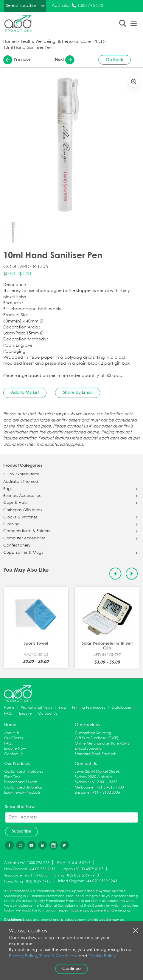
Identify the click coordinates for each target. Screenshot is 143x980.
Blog (62, 708)
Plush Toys (12, 777)
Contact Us (48, 714)
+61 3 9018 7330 (110, 787)
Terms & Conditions (58, 956)
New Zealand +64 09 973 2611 (30, 869)
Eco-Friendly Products (22, 793)
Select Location (22, 6)
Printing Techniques (89, 708)
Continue (71, 969)
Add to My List (25, 392)
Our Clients (14, 738)
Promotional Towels (21, 782)
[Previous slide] (115, 574)
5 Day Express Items (21, 474)
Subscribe (22, 831)
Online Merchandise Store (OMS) (103, 744)
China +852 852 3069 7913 (76, 875)
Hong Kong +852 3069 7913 (27, 881)
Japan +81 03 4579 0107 (83, 869)
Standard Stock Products (96, 754)
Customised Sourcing (93, 733)
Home (9, 42)
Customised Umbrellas (23, 787)
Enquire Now (15, 749)
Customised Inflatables (24, 772)
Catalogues (122, 708)
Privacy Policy (23, 956)
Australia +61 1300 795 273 (27, 863)
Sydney (81, 782)
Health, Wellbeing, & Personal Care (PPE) (61, 42)
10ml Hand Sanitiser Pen (28, 48)
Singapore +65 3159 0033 (26, 875)
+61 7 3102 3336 (106, 793)
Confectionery (17, 546)
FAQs (8, 714)
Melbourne (84, 787)
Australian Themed (21, 482)
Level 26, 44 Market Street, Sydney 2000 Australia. (97, 774)
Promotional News (36, 708)
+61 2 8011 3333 (104, 782)
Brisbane (82, 793)
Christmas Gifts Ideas (23, 510)
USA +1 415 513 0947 (73, 863)
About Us (12, 733)
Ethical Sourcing (88, 749)
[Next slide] (132, 574)
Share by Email (78, 392)
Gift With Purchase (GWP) (97, 738)
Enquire (25, 714)
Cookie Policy (102, 956)
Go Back (115, 60)
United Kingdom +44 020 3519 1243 (87, 881)
